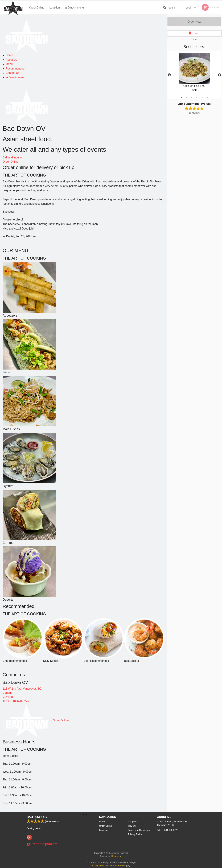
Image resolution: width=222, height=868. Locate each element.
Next (219, 75)
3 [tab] (192, 97)
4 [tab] (197, 97)
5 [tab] (202, 97)
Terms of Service (117, 866)
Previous (169, 75)
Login (189, 8)
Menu (9, 64)
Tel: (168, 830)
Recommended (15, 69)
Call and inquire (12, 157)
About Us (11, 60)
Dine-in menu (74, 8)
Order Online (37, 8)
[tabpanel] (194, 75)
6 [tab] (207, 97)
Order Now (194, 22)
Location (55, 8)
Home (9, 55)
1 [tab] (181, 97)
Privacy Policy (135, 834)
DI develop (116, 856)
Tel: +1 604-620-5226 (16, 701)
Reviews (132, 826)
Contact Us (13, 73)
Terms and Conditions (139, 830)
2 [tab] (186, 97)
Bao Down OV (37, 817)
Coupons (132, 822)
